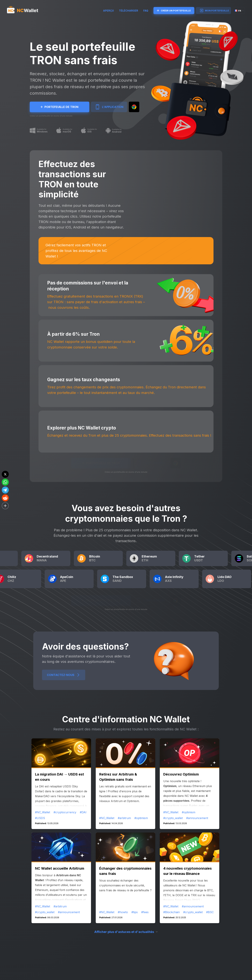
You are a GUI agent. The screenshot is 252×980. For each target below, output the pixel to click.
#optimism (141, 818)
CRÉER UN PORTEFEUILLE (174, 10)
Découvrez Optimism (181, 774)
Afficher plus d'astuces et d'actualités (124, 932)
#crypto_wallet (173, 818)
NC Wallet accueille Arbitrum (60, 868)
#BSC (210, 912)
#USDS (40, 818)
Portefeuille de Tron (59, 107)
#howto (123, 912)
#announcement (197, 818)
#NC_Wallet (43, 812)
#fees (145, 912)
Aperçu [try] (108, 11)
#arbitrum (124, 818)
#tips (135, 912)
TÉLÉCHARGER (129, 11)
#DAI (83, 812)
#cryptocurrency (65, 812)
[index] (26, 10)
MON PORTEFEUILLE (214, 10)
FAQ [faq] (146, 11)
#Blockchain (171, 912)
